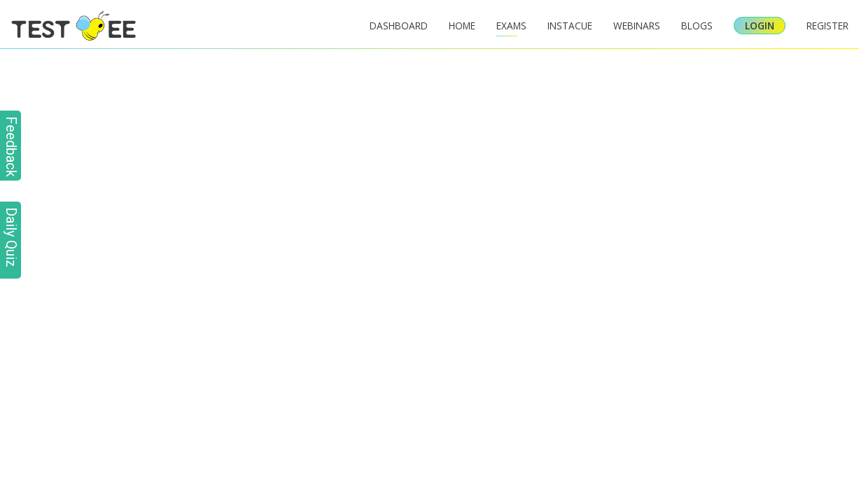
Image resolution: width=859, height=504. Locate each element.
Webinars (637, 26)
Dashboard (399, 26)
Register (827, 26)
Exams (511, 26)
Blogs (697, 26)
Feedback (11, 147)
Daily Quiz (11, 237)
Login (760, 26)
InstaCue (570, 26)
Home (462, 26)
